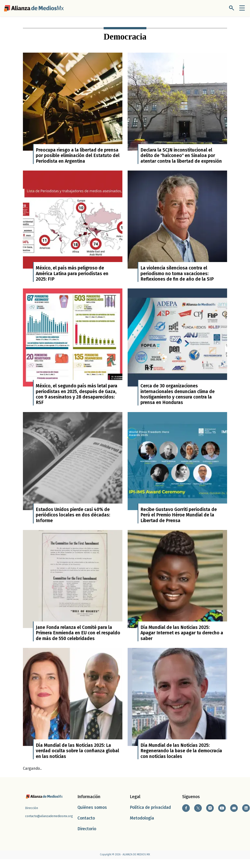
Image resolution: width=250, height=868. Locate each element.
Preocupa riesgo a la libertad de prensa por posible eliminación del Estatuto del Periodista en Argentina (78, 157)
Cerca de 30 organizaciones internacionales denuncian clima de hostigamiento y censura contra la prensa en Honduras (178, 399)
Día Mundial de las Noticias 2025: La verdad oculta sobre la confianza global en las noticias (77, 760)
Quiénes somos (92, 816)
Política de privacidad (150, 816)
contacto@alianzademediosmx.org (49, 825)
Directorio (87, 838)
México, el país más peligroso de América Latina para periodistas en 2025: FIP (72, 277)
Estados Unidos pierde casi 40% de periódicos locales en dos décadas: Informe (73, 521)
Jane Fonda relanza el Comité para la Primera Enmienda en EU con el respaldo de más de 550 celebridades (78, 640)
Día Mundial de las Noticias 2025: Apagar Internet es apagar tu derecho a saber (182, 640)
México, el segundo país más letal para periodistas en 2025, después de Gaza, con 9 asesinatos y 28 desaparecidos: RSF (77, 399)
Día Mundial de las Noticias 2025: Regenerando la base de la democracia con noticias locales (181, 760)
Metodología (142, 827)
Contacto (86, 827)
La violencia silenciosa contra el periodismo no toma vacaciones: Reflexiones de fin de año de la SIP (177, 277)
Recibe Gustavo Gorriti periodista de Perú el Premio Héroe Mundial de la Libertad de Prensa (179, 521)
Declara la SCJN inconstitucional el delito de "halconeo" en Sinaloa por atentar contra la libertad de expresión (181, 157)
